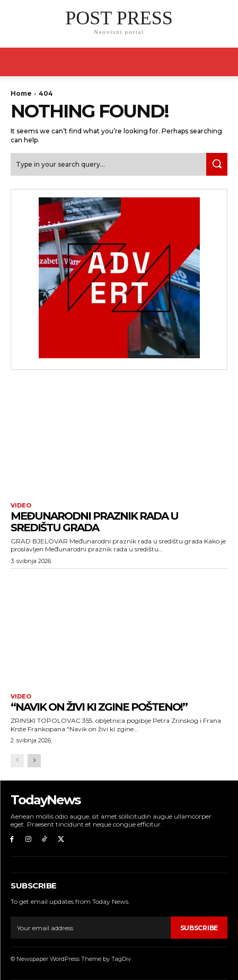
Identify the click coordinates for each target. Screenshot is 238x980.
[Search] (217, 164)
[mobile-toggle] (18, 62)
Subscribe (199, 928)
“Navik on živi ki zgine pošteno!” (99, 707)
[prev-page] (17, 761)
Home (21, 93)
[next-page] (34, 761)
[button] (223, 62)
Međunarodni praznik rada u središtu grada (94, 522)
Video (21, 506)
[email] (91, 928)
